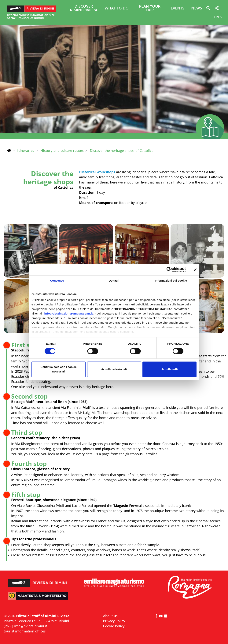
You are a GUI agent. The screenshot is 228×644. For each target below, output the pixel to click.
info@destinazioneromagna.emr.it (69, 313)
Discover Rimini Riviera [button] (84, 8)
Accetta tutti (169, 369)
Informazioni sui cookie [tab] (171, 281)
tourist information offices (25, 631)
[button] (208, 9)
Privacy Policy (114, 621)
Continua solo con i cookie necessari (59, 369)
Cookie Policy (114, 626)
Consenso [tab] (57, 281)
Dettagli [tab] (114, 281)
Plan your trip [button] (150, 8)
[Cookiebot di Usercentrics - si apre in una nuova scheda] (169, 270)
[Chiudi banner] (195, 270)
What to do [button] (117, 8)
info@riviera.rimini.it (31, 626)
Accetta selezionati (114, 369)
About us (110, 616)
